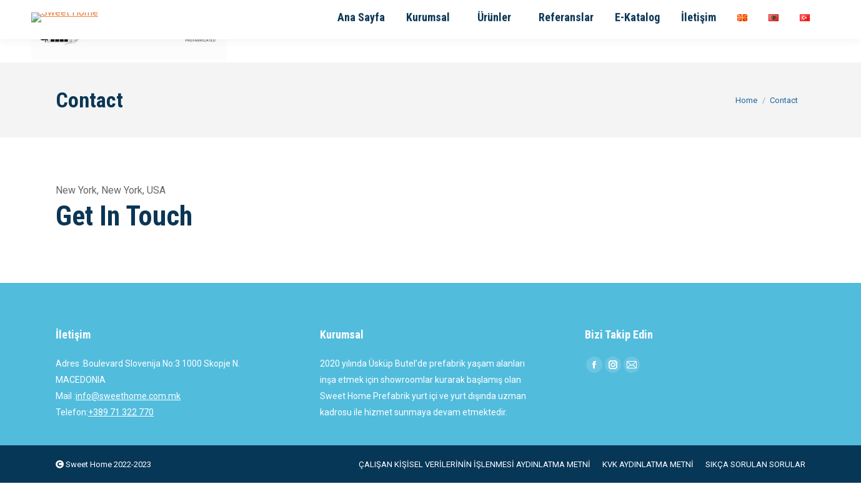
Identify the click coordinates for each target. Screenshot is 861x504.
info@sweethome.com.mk (128, 417)
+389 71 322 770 (121, 433)
